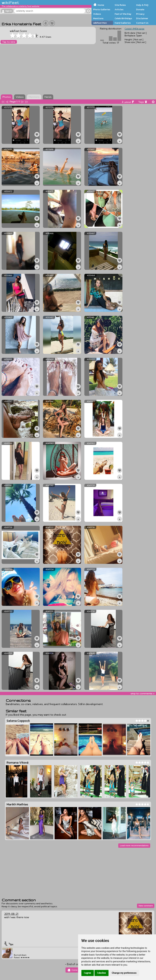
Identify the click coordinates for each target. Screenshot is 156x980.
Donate (140, 9)
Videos (97, 14)
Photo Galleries (102, 9)
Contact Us (142, 23)
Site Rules (120, 5)
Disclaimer (142, 18)
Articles (119, 9)
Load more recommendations (134, 845)
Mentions (98, 18)
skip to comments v (142, 693)
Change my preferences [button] (124, 973)
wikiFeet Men (100, 23)
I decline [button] (101, 973)
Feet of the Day (123, 14)
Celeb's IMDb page (134, 29)
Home (101, 5)
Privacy (140, 14)
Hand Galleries (123, 23)
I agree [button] (88, 973)
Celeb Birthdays (123, 18)
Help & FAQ (142, 5)
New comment (146, 906)
